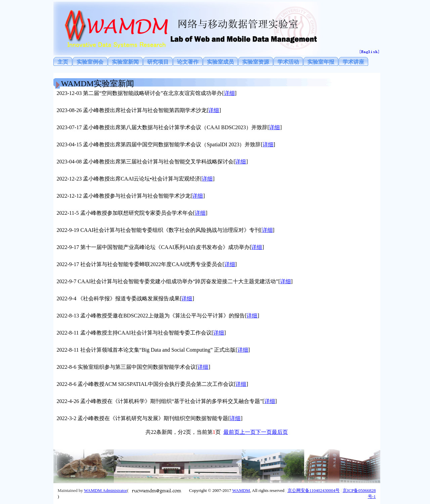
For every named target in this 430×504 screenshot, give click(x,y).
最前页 (231, 432)
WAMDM (241, 490)
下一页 (264, 432)
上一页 (248, 432)
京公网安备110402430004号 (314, 490)
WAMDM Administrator (105, 490)
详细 (229, 93)
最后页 (280, 432)
